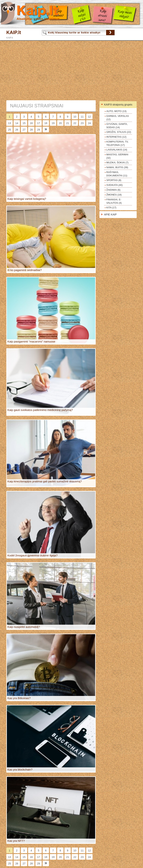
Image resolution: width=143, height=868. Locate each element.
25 (9, 130)
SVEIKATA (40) (115, 185)
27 (24, 130)
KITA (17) (111, 208)
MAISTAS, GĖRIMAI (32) (117, 156)
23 (82, 123)
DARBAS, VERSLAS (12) (118, 118)
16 (31, 123)
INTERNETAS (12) (116, 137)
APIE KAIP (110, 214)
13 (9, 123)
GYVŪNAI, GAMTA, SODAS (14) (117, 126)
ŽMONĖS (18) (114, 195)
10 (75, 117)
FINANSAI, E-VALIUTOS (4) (114, 201)
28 (31, 130)
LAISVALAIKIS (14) (117, 150)
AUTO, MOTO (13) (116, 111)
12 (89, 117)
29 (39, 130)
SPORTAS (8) (114, 180)
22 (75, 123)
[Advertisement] (71, 71)
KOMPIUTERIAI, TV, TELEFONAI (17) (117, 143)
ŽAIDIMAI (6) (113, 190)
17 (39, 123)
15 (24, 123)
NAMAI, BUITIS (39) (117, 167)
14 (17, 123)
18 (46, 123)
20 (60, 123)
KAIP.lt (14, 32)
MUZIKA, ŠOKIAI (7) (117, 162)
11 (82, 117)
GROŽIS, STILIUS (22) (119, 132)
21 (68, 123)
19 (53, 123)
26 (17, 130)
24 (89, 123)
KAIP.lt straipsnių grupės (118, 105)
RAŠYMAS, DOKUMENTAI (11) (117, 174)
